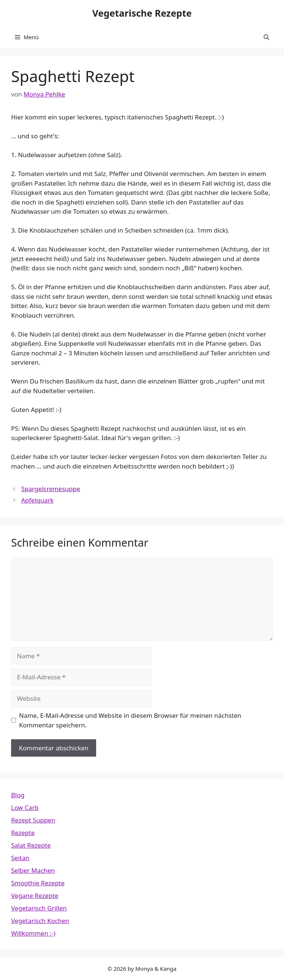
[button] (266, 37)
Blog (18, 795)
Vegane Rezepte (35, 895)
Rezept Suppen (33, 820)
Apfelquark (37, 500)
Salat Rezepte (31, 845)
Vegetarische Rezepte (142, 13)
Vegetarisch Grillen (39, 908)
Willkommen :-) (33, 933)
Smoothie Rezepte (38, 883)
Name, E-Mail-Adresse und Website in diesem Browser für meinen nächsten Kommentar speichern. (130, 720)
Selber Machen (33, 870)
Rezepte (23, 833)
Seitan (20, 858)
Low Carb (25, 807)
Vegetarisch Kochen (40, 921)
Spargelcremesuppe (51, 489)
